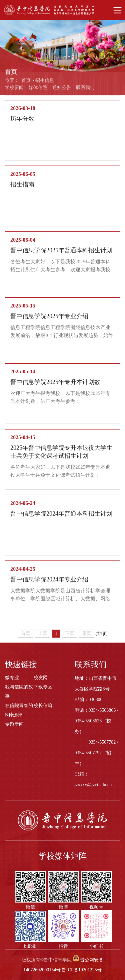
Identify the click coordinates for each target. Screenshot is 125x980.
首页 (26, 83)
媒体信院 (38, 90)
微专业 (12, 678)
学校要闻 (14, 90)
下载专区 (43, 687)
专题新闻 (14, 724)
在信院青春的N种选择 (19, 710)
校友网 (41, 678)
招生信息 (45, 83)
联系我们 (85, 90)
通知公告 (62, 90)
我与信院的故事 (19, 692)
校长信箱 (43, 706)
